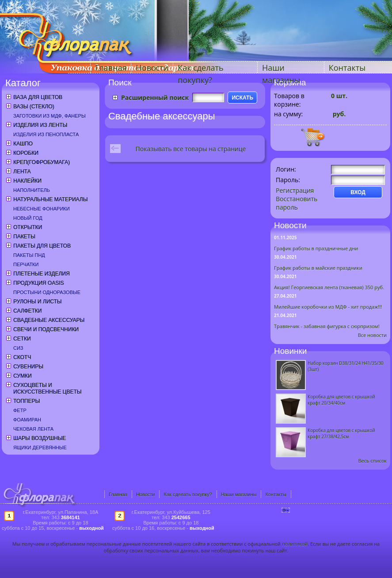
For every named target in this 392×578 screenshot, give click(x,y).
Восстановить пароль (297, 203)
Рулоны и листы (37, 302)
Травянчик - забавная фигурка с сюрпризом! (327, 326)
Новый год (28, 218)
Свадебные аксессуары (49, 320)
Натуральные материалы (50, 199)
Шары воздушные (40, 438)
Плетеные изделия (42, 274)
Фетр (20, 410)
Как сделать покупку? (188, 494)
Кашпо (23, 144)
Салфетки (27, 311)
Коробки (26, 153)
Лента (22, 172)
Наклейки (27, 181)
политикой (295, 544)
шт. (339, 96)
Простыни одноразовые (47, 292)
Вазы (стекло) (34, 107)
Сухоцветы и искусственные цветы (47, 389)
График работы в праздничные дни (316, 248)
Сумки (23, 376)
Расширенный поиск (155, 98)
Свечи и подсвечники (46, 329)
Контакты (347, 68)
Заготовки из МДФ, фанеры (49, 116)
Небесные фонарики (42, 209)
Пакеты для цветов (42, 246)
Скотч (22, 357)
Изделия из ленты (40, 125)
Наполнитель (32, 190)
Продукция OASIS (39, 283)
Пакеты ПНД (29, 255)
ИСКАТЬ (242, 98)
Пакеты (24, 237)
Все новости (372, 335)
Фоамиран (27, 420)
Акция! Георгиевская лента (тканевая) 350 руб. (329, 287)
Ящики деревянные (40, 448)
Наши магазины (239, 494)
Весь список (372, 461)
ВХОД (358, 192)
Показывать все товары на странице (191, 149)
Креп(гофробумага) (42, 162)
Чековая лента (33, 429)
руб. (338, 114)
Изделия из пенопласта (46, 134)
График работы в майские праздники (318, 268)
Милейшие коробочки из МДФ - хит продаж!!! (328, 307)
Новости (152, 68)
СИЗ (18, 348)
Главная (111, 68)
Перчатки (26, 264)
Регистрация (295, 190)
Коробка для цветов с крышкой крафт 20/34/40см (341, 400)
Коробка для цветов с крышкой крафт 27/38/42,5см (341, 433)
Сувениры (28, 367)
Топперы (27, 401)
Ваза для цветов (38, 97)
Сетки (22, 339)
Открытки (28, 227)
